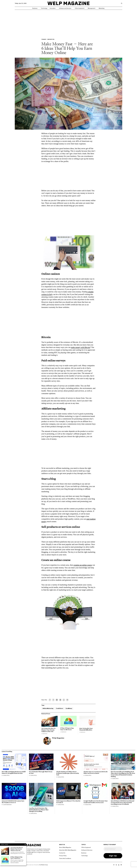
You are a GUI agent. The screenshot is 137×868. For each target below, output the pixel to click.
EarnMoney (69, 708)
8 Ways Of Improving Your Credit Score (67, 729)
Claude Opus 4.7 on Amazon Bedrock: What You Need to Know (96, 772)
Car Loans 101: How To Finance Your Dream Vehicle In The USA (48, 730)
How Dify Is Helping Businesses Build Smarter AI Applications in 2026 (14, 772)
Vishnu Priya (6, 775)
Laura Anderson (7, 805)
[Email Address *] (113, 849)
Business (84, 853)
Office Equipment (86, 847)
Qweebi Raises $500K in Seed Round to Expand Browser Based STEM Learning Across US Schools (122, 802)
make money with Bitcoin (80, 347)
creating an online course (83, 565)
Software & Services (87, 850)
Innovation (51, 39)
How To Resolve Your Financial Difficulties (86, 729)
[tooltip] (50, 700)
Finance (44, 39)
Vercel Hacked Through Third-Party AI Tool (41, 772)
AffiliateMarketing (48, 708)
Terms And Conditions (65, 858)
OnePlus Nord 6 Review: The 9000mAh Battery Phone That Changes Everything (39, 810)
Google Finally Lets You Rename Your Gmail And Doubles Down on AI (96, 802)
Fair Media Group (43, 865)
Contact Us (62, 853)
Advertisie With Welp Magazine (68, 850)
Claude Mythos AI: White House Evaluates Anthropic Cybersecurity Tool (68, 773)
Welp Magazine (58, 738)
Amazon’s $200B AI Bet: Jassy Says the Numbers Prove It (13, 802)
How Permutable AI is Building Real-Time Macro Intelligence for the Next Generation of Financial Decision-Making (123, 774)
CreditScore (60, 708)
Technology (85, 856)
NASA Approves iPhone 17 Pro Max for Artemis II (68, 802)
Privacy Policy (63, 856)
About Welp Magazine (65, 847)
